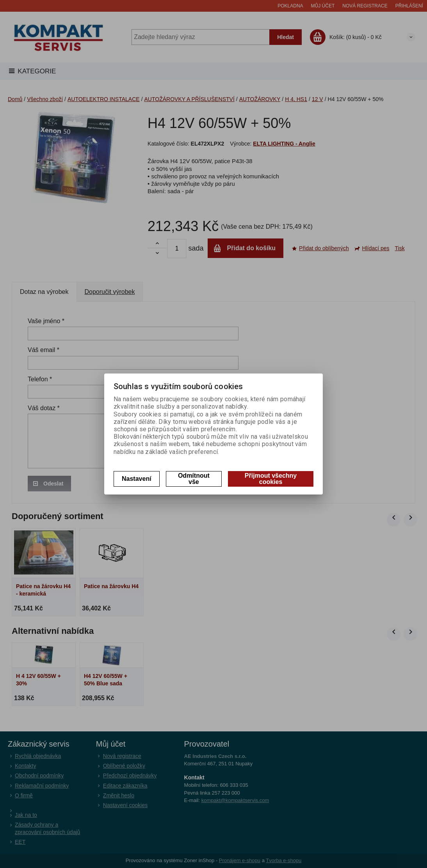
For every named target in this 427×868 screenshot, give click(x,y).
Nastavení (137, 479)
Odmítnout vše (194, 479)
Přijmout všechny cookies (271, 479)
